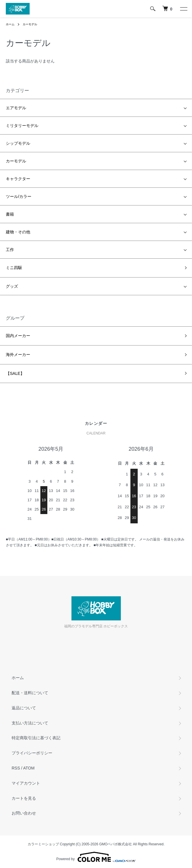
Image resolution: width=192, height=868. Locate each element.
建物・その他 (18, 232)
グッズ (12, 286)
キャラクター (18, 179)
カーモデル (30, 24)
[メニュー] (183, 9)
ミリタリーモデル (22, 126)
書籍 (10, 214)
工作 (10, 250)
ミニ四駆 (14, 268)
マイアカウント (26, 783)
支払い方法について (30, 723)
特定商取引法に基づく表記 (36, 738)
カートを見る (24, 798)
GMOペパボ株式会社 (116, 844)
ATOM (29, 768)
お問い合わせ (24, 813)
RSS (16, 768)
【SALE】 (15, 373)
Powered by (96, 857)
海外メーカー (18, 355)
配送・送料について (30, 693)
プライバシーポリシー (32, 753)
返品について (24, 708)
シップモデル (18, 143)
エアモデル (16, 108)
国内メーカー (18, 336)
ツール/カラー (19, 196)
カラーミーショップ (43, 844)
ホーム (10, 24)
